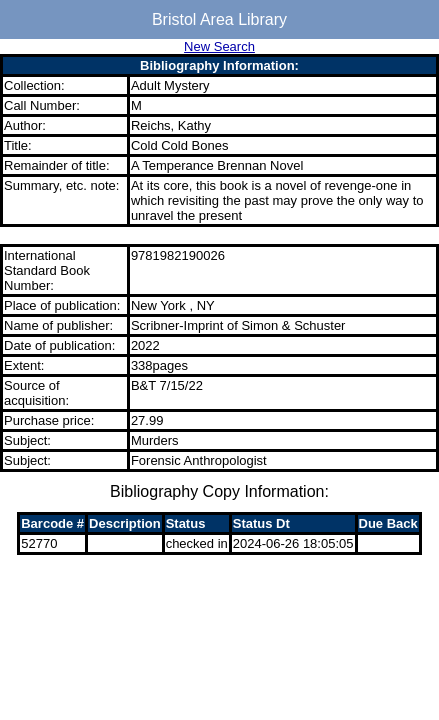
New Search (219, 46)
